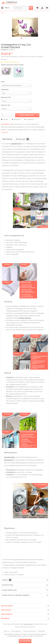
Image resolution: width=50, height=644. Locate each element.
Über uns (6, 631)
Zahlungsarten (16, 631)
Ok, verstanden (25, 641)
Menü (5, 7)
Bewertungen (22, 139)
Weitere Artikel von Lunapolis (13, 575)
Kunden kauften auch (9, 590)
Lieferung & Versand (29, 631)
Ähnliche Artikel (7, 585)
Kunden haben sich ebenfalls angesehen (16, 595)
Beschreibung (7, 139)
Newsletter (41, 631)
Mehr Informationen (36, 636)
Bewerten (16, 119)
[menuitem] (5, 8)
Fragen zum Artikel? (10, 572)
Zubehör (7, 580)
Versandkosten (14, 57)
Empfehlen (29, 119)
